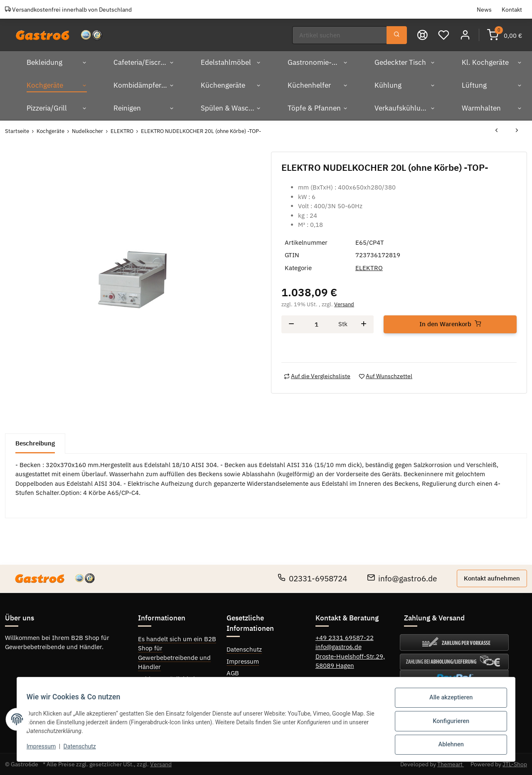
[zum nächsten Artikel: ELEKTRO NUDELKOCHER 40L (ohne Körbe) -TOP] (517, 131)
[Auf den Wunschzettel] (385, 376)
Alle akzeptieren (447, 702)
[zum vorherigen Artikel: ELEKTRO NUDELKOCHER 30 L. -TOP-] (496, 131)
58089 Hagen (335, 665)
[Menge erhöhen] (364, 324)
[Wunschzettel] (444, 35)
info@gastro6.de (402, 578)
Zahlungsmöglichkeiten (171, 679)
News (484, 9)
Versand (344, 304)
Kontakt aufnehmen (492, 578)
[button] (465, 35)
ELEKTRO (369, 267)
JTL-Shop (515, 764)
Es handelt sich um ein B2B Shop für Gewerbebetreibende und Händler (177, 653)
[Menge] (316, 324)
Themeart (451, 764)
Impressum (243, 661)
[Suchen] (340, 35)
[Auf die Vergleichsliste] (317, 376)
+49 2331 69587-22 (345, 637)
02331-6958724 (312, 578)
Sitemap (238, 685)
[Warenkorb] (505, 35)
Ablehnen (447, 745)
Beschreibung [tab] (35, 443)
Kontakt (512, 9)
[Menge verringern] (291, 324)
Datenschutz (244, 649)
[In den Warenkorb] (450, 324)
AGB (233, 673)
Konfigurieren (447, 724)
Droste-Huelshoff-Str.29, (350, 656)
